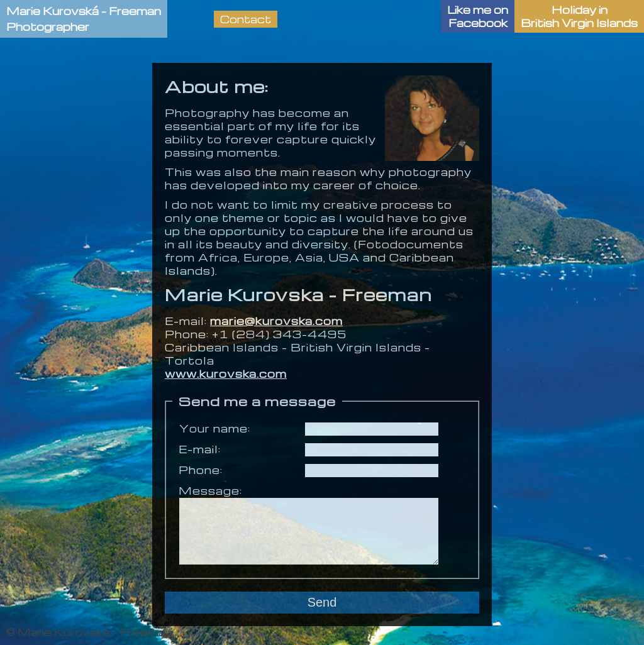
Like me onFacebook (478, 16)
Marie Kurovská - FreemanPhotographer (84, 19)
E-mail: (200, 449)
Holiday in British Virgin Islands (579, 16)
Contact (246, 19)
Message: (210, 491)
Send (322, 602)
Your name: (214, 428)
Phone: (201, 470)
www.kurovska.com (226, 374)
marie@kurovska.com (276, 321)
